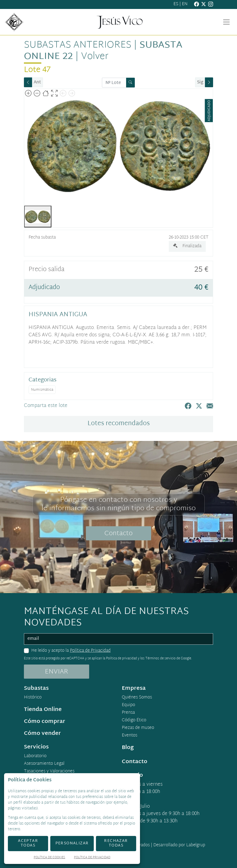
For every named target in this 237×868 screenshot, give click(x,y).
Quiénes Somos (137, 698)
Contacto (118, 534)
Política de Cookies (49, 858)
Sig (200, 82)
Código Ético (134, 720)
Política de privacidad (121, 659)
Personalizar (72, 843)
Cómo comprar (45, 722)
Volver (95, 57)
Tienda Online (43, 710)
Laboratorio (35, 756)
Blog (128, 748)
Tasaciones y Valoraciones (49, 772)
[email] (118, 639)
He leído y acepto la (71, 651)
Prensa (128, 713)
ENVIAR (57, 672)
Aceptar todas (28, 843)
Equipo (128, 705)
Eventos (130, 736)
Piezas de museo (138, 728)
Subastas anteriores (78, 45)
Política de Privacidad (90, 651)
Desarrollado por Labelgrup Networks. (157, 849)
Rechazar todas (116, 843)
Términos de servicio (160, 659)
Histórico (33, 698)
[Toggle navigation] (226, 22)
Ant (37, 82)
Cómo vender (42, 734)
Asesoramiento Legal (44, 764)
